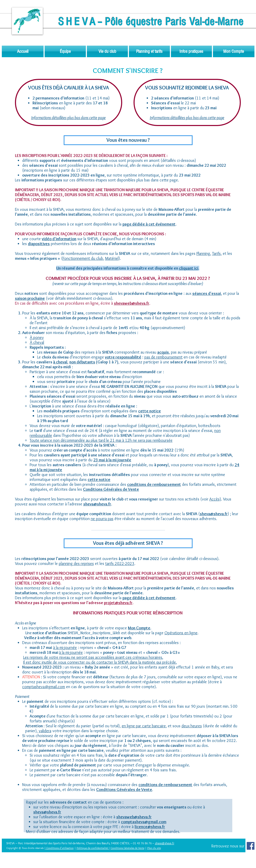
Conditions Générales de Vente (124, 790)
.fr (173, 843)
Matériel (112, 258)
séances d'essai (207, 293)
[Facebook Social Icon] (251, 846)
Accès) (215, 499)
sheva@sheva (163, 843)
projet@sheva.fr (118, 603)
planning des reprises (76, 564)
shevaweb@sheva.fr (132, 303)
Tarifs (216, 253)
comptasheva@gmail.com (44, 687)
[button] (65, 51)
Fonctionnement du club (83, 258)
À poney (37, 337)
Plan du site (154, 848)
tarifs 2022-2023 (120, 564)
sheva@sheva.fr (47, 812)
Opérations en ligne (181, 633)
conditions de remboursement (154, 484)
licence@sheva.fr (150, 827)
